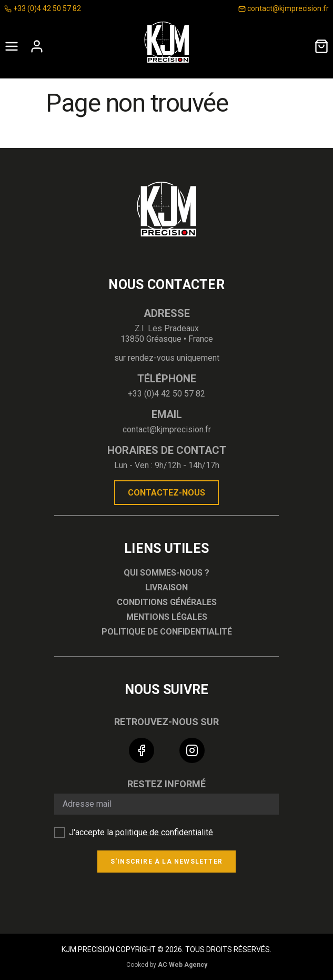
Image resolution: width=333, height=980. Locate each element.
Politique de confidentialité (167, 632)
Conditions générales (167, 602)
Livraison (166, 587)
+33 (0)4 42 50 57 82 (43, 8)
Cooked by (167, 965)
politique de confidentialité (164, 832)
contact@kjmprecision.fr (284, 8)
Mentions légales (167, 617)
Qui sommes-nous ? (166, 573)
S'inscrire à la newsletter (166, 862)
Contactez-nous (166, 493)
